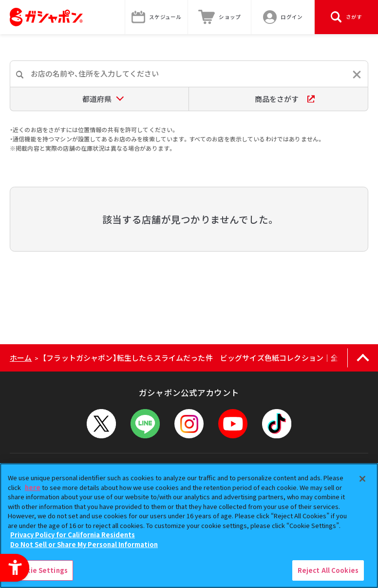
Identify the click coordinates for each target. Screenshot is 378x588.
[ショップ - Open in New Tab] (220, 17)
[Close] (362, 479)
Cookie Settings (40, 570)
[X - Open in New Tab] (101, 424)
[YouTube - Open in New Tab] (233, 424)
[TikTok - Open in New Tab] (277, 424)
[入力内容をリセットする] (357, 74)
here (33, 487)
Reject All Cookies (328, 570)
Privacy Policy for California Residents (73, 535)
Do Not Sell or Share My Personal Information (84, 544)
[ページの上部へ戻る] (363, 358)
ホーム (21, 358)
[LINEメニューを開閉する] (145, 424)
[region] (189, 526)
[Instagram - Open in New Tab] (189, 424)
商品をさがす (285, 99)
